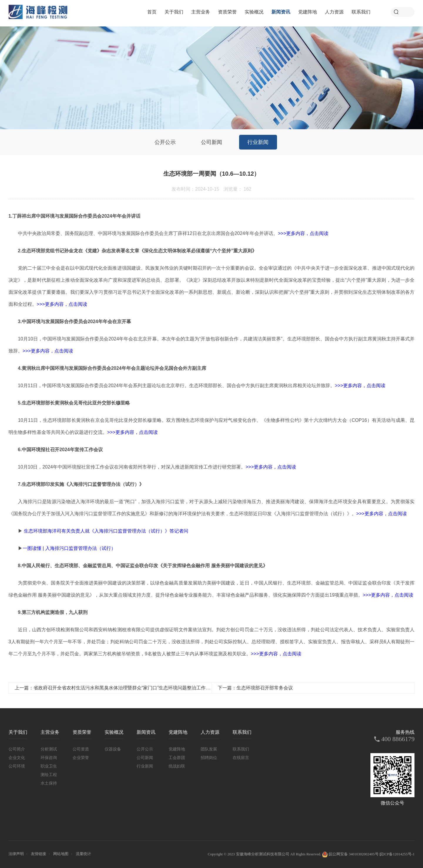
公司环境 (17, 766)
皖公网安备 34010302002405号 (350, 854)
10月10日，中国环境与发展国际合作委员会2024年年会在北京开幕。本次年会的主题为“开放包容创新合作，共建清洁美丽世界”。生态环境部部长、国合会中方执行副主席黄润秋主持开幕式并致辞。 (211, 345)
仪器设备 (113, 749)
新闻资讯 (281, 12)
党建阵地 (308, 12)
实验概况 (254, 12)
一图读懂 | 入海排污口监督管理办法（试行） (69, 548)
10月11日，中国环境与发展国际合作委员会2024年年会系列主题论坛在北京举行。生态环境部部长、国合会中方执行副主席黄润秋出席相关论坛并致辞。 (202, 386)
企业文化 (17, 758)
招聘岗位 (209, 758)
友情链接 (38, 854)
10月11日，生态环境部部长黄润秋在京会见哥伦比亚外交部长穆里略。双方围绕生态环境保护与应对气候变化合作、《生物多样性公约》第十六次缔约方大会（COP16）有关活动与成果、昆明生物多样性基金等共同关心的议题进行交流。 (211, 426)
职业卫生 (49, 766)
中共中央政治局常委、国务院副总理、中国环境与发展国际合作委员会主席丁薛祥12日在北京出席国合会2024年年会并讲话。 (173, 233)
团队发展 (209, 749)
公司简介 (17, 749)
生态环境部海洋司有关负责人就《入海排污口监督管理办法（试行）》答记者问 (106, 531)
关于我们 (174, 12)
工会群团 (177, 758)
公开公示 (165, 142)
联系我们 (361, 12)
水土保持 (49, 783)
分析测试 (49, 749)
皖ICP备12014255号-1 (397, 854)
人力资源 (334, 12)
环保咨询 (49, 758)
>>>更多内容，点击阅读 (303, 233)
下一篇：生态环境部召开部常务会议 (255, 688)
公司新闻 (211, 142)
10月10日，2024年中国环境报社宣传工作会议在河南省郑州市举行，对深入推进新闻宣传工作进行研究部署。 (152, 467)
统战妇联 (177, 766)
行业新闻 (258, 142)
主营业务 (201, 12)
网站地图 (61, 854)
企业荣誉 (81, 758)
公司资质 (81, 749)
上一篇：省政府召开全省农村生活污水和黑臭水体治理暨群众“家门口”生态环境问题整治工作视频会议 (120, 688)
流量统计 (83, 854)
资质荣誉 (227, 12)
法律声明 (16, 854)
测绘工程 (49, 775)
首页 (152, 12)
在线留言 (241, 758)
